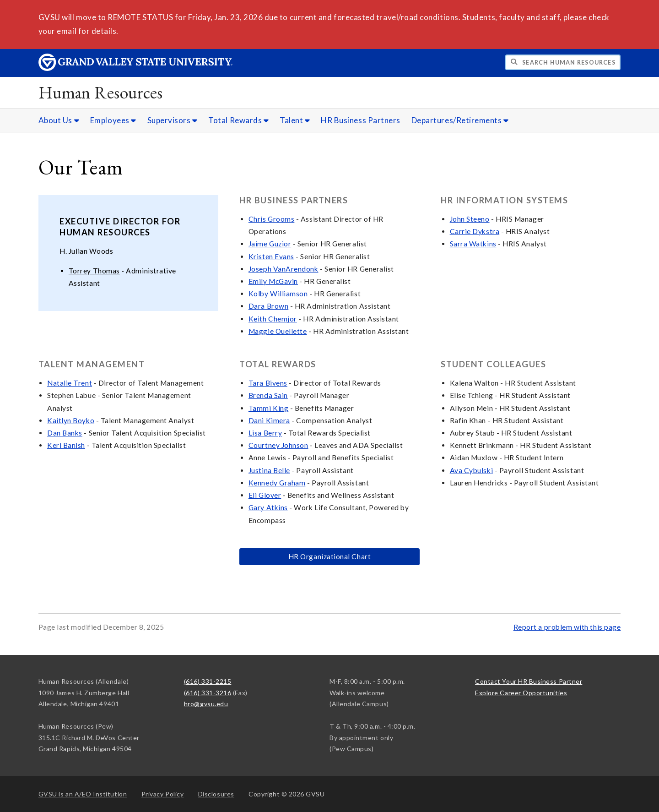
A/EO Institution (83, 794)
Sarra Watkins (473, 244)
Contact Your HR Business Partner (529, 681)
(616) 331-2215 (208, 681)
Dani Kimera (269, 420)
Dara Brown (268, 306)
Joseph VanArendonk (284, 269)
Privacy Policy (163, 794)
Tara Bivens (268, 383)
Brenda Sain (268, 395)
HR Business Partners (361, 120)
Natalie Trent (70, 383)
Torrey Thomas (94, 271)
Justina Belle (269, 470)
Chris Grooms (271, 219)
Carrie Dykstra (475, 231)
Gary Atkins (268, 507)
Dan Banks (65, 433)
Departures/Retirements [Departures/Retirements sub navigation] (460, 120)
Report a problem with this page (567, 627)
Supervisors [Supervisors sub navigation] (173, 120)
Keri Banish (66, 445)
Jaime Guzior (270, 244)
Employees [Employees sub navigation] (113, 120)
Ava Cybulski (471, 470)
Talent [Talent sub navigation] (295, 120)
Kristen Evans (271, 256)
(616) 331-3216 (208, 693)
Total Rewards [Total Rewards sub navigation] (238, 120)
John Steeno (470, 219)
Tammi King (268, 408)
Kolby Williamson (278, 294)
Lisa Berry (265, 433)
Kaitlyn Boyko (71, 420)
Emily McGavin (273, 281)
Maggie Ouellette (278, 331)
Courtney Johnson (278, 445)
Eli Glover (265, 495)
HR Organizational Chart (329, 556)
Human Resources (101, 92)
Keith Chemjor (273, 319)
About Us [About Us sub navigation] (59, 120)
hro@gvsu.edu (206, 704)
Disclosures (216, 794)
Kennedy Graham (277, 483)
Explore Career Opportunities (521, 693)
